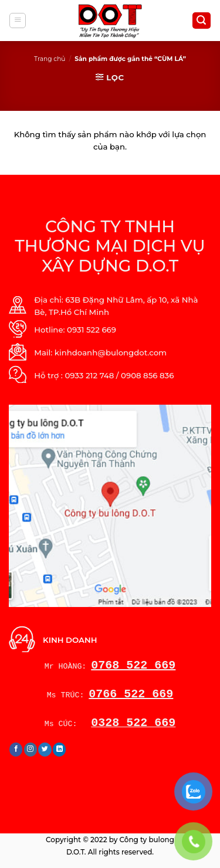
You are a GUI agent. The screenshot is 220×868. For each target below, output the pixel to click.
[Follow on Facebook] (16, 750)
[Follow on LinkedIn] (60, 750)
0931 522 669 (92, 330)
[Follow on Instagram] (31, 750)
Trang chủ (50, 59)
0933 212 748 (89, 375)
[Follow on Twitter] (45, 750)
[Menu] (18, 21)
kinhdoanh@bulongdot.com (111, 352)
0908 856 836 (147, 375)
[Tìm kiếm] (202, 20)
